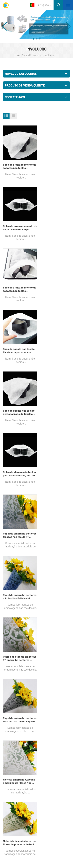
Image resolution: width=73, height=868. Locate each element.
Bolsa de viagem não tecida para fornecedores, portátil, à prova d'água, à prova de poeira (54, 281)
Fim (21, 498)
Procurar (34, 55)
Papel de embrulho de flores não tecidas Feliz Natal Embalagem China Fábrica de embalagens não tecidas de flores (53, 340)
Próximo (10, 498)
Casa (22, 55)
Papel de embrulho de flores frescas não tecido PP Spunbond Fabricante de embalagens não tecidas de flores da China (18, 340)
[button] (33, 39)
